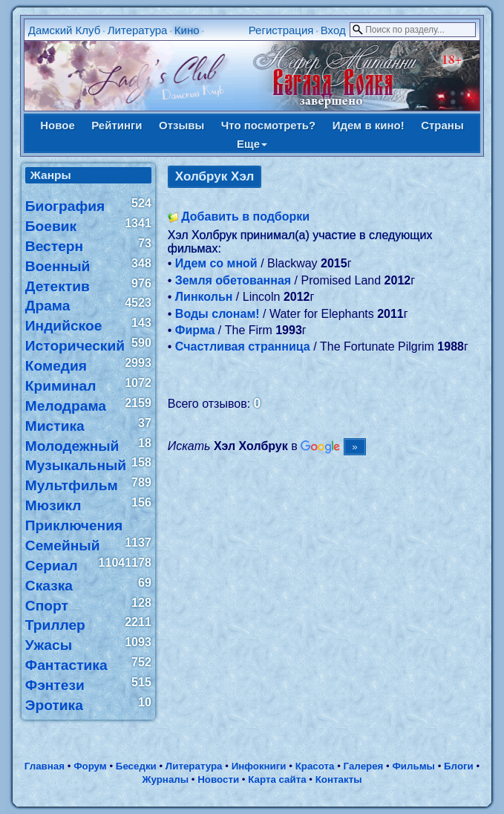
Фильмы (413, 766)
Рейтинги (117, 125)
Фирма (195, 330)
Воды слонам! (217, 314)
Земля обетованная (233, 280)
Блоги (459, 766)
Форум (90, 766)
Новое (58, 125)
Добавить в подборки (245, 216)
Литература (138, 30)
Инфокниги (259, 766)
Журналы (165, 779)
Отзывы (181, 125)
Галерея (364, 766)
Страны (442, 125)
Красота (315, 766)
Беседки (136, 766)
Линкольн (204, 297)
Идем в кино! (369, 125)
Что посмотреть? (268, 125)
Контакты (339, 779)
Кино (187, 30)
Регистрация (281, 30)
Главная (45, 766)
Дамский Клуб (65, 30)
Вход (333, 30)
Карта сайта (277, 779)
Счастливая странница (243, 346)
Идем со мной (216, 263)
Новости (218, 779)
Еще (252, 144)
